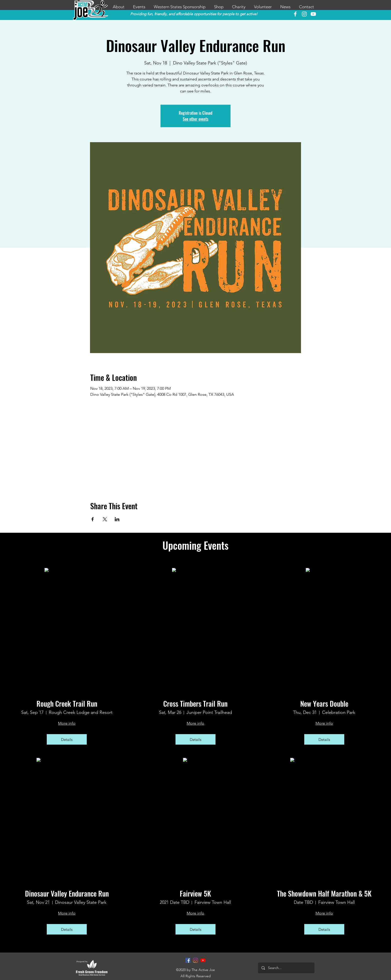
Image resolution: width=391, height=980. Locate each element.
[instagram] (304, 14)
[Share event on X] (105, 519)
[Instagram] (195, 960)
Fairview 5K (195, 894)
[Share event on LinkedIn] (117, 519)
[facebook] (295, 14)
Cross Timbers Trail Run (195, 704)
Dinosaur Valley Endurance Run (67, 894)
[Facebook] (188, 960)
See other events (195, 119)
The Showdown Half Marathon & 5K (324, 894)
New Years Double (324, 704)
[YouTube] (313, 14)
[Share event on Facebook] (93, 519)
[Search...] (286, 968)
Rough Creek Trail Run (67, 704)
